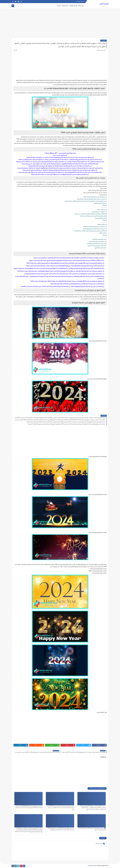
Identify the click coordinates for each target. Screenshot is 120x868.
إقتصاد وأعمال (73, 6)
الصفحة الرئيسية (80, 1)
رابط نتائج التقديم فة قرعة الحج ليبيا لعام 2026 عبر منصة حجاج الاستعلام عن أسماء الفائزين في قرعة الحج (61, 808)
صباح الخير (104, 4)
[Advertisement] (60, 24)
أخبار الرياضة (65, 6)
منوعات (59, 6)
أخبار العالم (81, 6)
